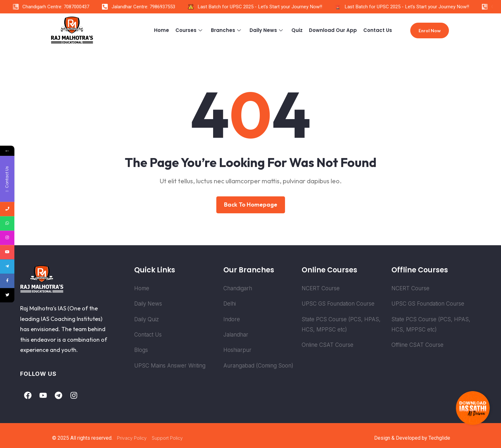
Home (162, 30)
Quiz (297, 30)
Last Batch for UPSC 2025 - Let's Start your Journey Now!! (263, 7)
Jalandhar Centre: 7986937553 (146, 7)
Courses (190, 30)
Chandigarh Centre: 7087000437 (59, 7)
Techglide (439, 438)
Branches (227, 30)
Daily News (267, 30)
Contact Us (378, 30)
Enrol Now (430, 30)
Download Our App (333, 30)
